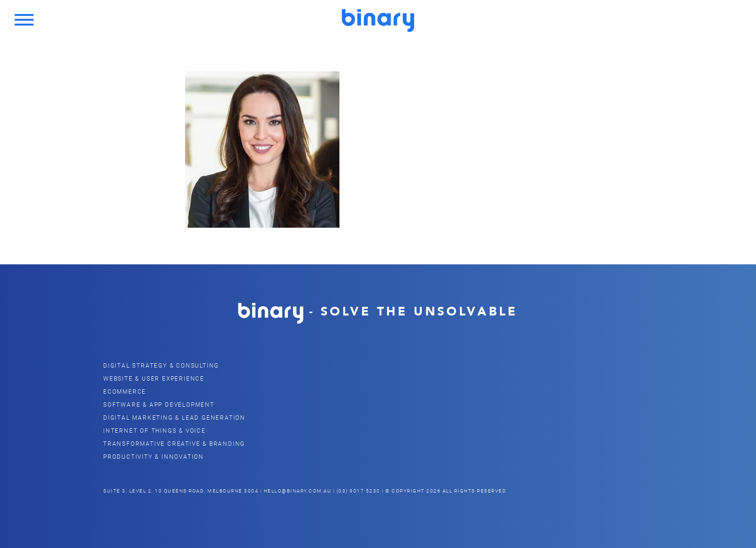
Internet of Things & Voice (155, 430)
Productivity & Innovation (154, 456)
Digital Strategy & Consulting (161, 365)
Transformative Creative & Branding (174, 443)
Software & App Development (159, 404)
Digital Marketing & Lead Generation (174, 417)
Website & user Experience (154, 378)
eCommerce (125, 391)
